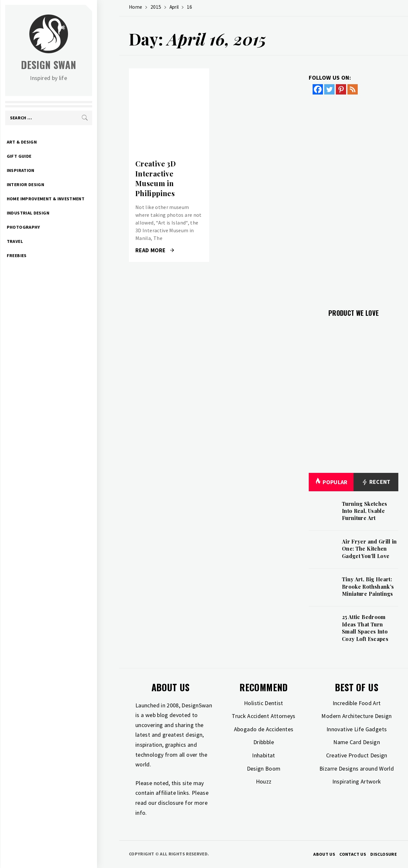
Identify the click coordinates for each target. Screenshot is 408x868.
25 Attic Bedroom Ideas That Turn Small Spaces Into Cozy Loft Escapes (365, 628)
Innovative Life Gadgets (357, 729)
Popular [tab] (331, 482)
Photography (46, 227)
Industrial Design (50, 213)
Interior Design (48, 185)
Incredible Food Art (357, 703)
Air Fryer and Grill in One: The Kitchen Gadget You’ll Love (369, 549)
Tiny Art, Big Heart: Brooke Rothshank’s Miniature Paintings (368, 586)
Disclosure (384, 854)
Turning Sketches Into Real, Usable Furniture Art (365, 511)
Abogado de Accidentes (264, 729)
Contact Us (353, 854)
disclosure (171, 803)
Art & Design (44, 142)
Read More (155, 250)
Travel (37, 241)
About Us (324, 854)
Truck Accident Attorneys (264, 716)
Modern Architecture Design (356, 716)
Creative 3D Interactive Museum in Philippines (155, 178)
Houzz (264, 781)
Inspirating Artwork (357, 781)
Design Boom (264, 768)
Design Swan (71, 65)
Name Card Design (357, 742)
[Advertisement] (354, 198)
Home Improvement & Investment (68, 199)
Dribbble (264, 742)
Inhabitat (263, 755)
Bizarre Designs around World (357, 768)
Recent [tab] (376, 482)
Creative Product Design (357, 755)
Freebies (39, 255)
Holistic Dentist (264, 703)
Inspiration (43, 170)
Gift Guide (41, 156)
